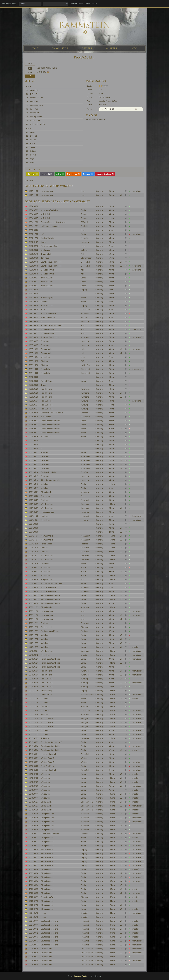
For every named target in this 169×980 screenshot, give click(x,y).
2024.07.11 (34, 921)
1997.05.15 (34, 310)
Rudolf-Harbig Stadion (50, 834)
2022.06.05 (34, 889)
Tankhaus (45, 258)
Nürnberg (85, 393)
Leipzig (84, 290)
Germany (99, 191)
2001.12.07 (34, 520)
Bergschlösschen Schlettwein (53, 222)
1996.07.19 (34, 262)
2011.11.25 (34, 699)
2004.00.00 (34, 524)
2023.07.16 (34, 909)
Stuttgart (85, 627)
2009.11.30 (34, 191)
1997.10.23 (34, 369)
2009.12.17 (34, 631)
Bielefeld (85, 472)
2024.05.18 (34, 917)
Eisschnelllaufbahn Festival (52, 413)
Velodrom (45, 484)
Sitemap (98, 976)
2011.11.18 (34, 691)
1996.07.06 (34, 258)
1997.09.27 (34, 341)
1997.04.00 (34, 298)
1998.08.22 (34, 421)
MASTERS (111, 48)
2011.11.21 (34, 695)
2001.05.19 (34, 488)
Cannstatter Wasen (49, 897)
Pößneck (85, 222)
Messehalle (46, 357)
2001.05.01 (34, 452)
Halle (83, 349)
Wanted (74, 4)
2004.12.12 (34, 560)
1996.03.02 (34, 250)
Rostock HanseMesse (50, 631)
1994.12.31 (34, 226)
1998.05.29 (34, 389)
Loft (43, 234)
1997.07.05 (34, 317)
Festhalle (45, 500)
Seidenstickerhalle (49, 472)
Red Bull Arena (47, 850)
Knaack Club (46, 437)
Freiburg (84, 520)
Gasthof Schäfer (48, 238)
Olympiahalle (46, 492)
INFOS (134, 48)
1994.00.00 (34, 206)
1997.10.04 (34, 357)
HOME (35, 48)
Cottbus (84, 250)
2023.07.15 (34, 901)
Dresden (84, 413)
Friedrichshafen (87, 695)
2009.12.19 (34, 643)
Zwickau (84, 317)
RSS (91, 976)
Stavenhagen (87, 258)
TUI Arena (45, 738)
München (85, 492)
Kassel (84, 357)
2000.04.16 (34, 437)
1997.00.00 (34, 290)
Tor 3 (43, 310)
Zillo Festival (46, 417)
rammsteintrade (9, 4)
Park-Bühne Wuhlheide (50, 421)
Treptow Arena (47, 278)
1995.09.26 (34, 230)
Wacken (84, 758)
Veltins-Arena (47, 802)
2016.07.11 (34, 790)
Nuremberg (86, 389)
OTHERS (87, 48)
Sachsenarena (47, 496)
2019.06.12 (34, 834)
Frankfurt (85, 500)
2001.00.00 (34, 441)
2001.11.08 (34, 516)
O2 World (45, 699)
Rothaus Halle (47, 695)
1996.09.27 (34, 278)
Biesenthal (85, 262)
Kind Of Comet (47, 381)
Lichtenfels (86, 365)
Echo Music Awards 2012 (51, 742)
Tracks (44, 385)
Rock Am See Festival (50, 337)
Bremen (84, 707)
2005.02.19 (34, 580)
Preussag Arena (48, 512)
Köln (83, 191)
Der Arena (45, 456)
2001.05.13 (34, 464)
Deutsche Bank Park (49, 921)
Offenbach (85, 361)
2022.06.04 (34, 869)
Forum (87, 4)
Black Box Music (48, 766)
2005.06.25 (34, 595)
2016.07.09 (34, 782)
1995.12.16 (34, 238)
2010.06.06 (34, 679)
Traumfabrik (46, 254)
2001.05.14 (34, 472)
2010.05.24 (34, 667)
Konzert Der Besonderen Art (53, 325)
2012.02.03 (34, 738)
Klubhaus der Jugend (50, 226)
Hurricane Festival (48, 314)
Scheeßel (85, 314)
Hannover (85, 512)
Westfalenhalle (47, 504)
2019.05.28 (34, 810)
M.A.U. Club (46, 214)
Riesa (83, 246)
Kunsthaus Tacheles (49, 210)
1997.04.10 (34, 302)
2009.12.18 (34, 635)
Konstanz (85, 337)
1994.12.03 (34, 222)
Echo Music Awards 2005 (51, 584)
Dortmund (85, 504)
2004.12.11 (34, 556)
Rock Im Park (46, 389)
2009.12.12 (34, 627)
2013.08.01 (34, 758)
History (81, 4)
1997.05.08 (34, 306)
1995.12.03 (34, 234)
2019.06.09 (34, 830)
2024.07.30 (34, 961)
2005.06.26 (34, 603)
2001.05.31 (34, 504)
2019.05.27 (34, 802)
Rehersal (45, 302)
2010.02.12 (34, 655)
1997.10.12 (34, 361)
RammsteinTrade (80, 976)
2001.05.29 (34, 500)
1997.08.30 (34, 337)
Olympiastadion (47, 814)
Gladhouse (45, 250)
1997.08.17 (34, 329)
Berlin (83, 210)
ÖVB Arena (46, 707)
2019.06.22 (34, 838)
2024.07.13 (34, 937)
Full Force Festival (48, 317)
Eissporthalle (46, 349)
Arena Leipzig (47, 691)
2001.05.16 (34, 480)
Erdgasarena (46, 580)
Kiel (82, 254)
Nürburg (84, 401)
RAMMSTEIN (60, 48)
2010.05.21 (34, 659)
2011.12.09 (34, 715)
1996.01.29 (34, 242)
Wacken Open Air (48, 758)
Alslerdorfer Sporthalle (50, 480)
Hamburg (85, 242)
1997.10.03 (34, 349)
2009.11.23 (34, 607)
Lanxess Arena (47, 191)
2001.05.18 (34, 484)
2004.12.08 (34, 544)
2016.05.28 (34, 766)
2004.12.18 (34, 564)
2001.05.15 (34, 476)
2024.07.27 (34, 957)
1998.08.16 (34, 417)
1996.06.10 (34, 254)
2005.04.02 (34, 584)
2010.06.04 (34, 671)
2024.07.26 (34, 949)
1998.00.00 (34, 377)
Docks (43, 242)
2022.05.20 (34, 850)
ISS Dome (45, 711)
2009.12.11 (34, 623)
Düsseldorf (85, 310)
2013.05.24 (34, 746)
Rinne (43, 913)
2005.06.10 (34, 587)
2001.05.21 (34, 492)
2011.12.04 (34, 711)
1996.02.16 (34, 246)
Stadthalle (45, 361)
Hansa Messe (47, 544)
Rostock (84, 214)
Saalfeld (84, 226)
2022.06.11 (34, 897)
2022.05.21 (34, 857)
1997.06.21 (34, 314)
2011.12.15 (34, 734)
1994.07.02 (34, 210)
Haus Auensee (47, 306)
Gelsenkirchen (87, 802)
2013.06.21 (34, 754)
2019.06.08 (34, 814)
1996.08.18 (34, 270)
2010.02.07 (34, 651)
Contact (94, 4)
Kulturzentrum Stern (50, 246)
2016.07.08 (34, 774)
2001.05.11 (34, 456)
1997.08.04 (34, 321)
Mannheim (85, 536)
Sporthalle (45, 341)
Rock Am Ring (47, 401)
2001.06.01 (34, 512)
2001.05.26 (34, 496)
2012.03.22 (34, 742)
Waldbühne (46, 774)
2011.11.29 (34, 707)
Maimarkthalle (47, 536)
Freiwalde (85, 238)
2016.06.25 (34, 770)
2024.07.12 (34, 929)
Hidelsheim (86, 417)
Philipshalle (46, 369)
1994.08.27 (34, 214)
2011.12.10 (34, 718)
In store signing (47, 298)
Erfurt (83, 568)
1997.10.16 (34, 365)
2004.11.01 (34, 536)
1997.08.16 (34, 325)
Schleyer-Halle (47, 627)
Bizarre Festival (47, 270)
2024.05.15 (34, 913)
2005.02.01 (34, 568)
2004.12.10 (34, 548)
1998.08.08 (34, 413)
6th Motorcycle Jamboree (52, 262)
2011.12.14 (34, 730)
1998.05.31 (34, 401)
